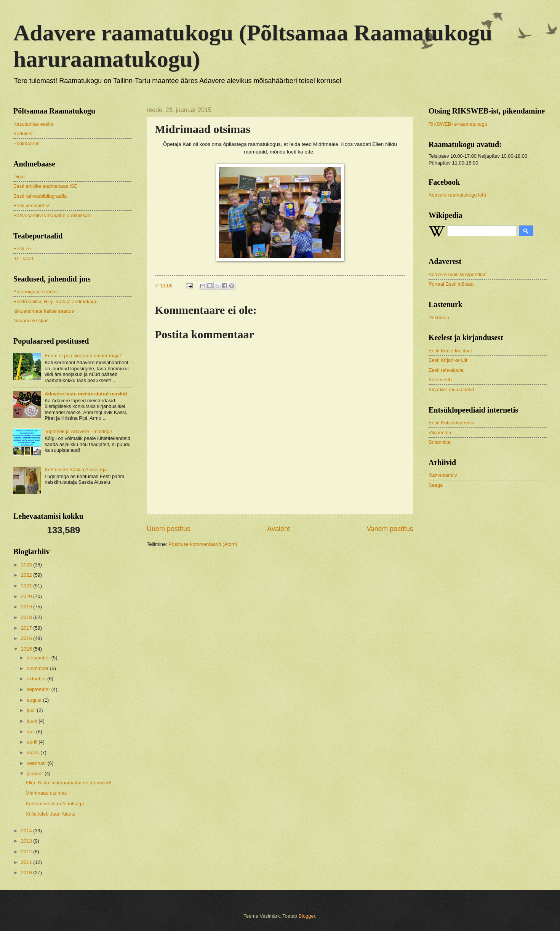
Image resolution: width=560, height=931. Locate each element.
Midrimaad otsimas (46, 793)
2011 (27, 862)
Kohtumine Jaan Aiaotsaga (55, 804)
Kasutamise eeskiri (34, 124)
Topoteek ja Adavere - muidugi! (78, 431)
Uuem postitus (169, 529)
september (39, 689)
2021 (27, 586)
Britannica (439, 442)
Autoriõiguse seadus (36, 292)
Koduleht (23, 134)
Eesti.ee (22, 249)
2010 (27, 873)
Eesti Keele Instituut (450, 351)
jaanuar (36, 773)
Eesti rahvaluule (446, 370)
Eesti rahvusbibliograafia (40, 196)
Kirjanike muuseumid (451, 390)
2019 (27, 607)
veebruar (37, 763)
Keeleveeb (440, 380)
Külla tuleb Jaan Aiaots (50, 814)
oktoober (37, 679)
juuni (33, 721)
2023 (27, 565)
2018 (27, 617)
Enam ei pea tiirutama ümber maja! (83, 356)
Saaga (436, 485)
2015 (27, 649)
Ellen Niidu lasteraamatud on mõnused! (68, 783)
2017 (27, 628)
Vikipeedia (440, 433)
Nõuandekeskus (31, 321)
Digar (19, 177)
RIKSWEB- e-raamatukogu (458, 124)
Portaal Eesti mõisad (451, 284)
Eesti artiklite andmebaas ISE (45, 186)
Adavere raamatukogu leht (457, 195)
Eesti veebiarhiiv (31, 206)
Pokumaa (439, 318)
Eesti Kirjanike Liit (448, 360)
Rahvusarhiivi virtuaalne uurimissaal (52, 215)
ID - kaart (23, 258)
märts (34, 753)
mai (31, 732)
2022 (27, 575)
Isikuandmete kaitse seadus (44, 311)
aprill (33, 742)
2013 (27, 841)
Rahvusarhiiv (443, 475)
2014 (27, 831)
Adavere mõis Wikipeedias (458, 274)
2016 (27, 638)
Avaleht (278, 529)
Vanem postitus (390, 529)
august (35, 700)
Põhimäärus (26, 143)
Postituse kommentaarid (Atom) (203, 544)
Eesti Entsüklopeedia (451, 423)
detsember (39, 658)
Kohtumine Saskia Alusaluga (76, 469)
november (38, 668)
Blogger (307, 916)
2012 (27, 852)
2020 (27, 596)
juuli (32, 710)
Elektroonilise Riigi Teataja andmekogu (55, 302)
